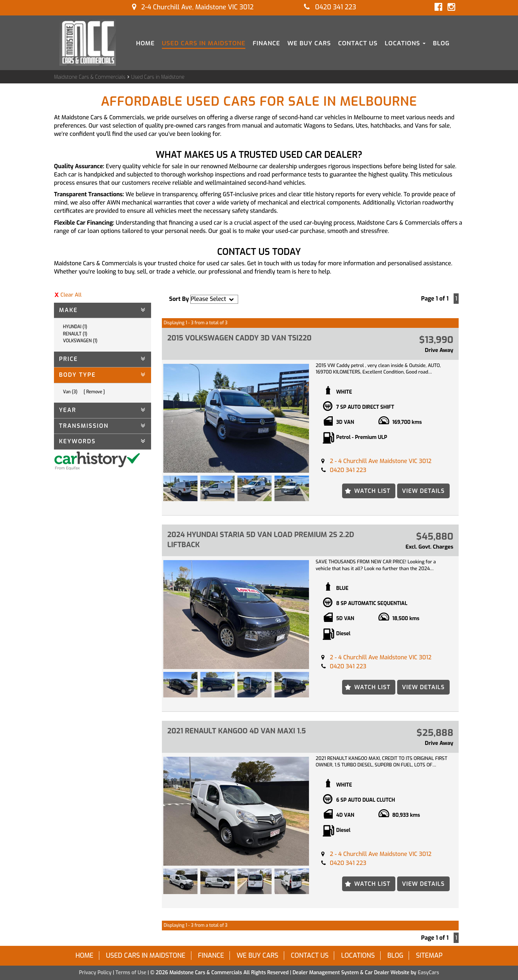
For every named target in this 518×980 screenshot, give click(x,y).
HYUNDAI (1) (75, 327)
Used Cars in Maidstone (204, 43)
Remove (94, 392)
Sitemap (429, 956)
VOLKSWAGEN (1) (80, 341)
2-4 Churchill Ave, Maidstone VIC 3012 (193, 7)
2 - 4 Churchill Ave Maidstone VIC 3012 (381, 461)
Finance (266, 43)
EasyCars (428, 973)
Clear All (71, 295)
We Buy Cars (309, 43)
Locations (405, 43)
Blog (441, 43)
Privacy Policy (96, 973)
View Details (423, 491)
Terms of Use (132, 973)
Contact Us (358, 43)
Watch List (372, 491)
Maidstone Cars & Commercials (90, 77)
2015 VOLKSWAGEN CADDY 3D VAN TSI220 (239, 338)
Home (145, 43)
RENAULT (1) (75, 334)
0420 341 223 (330, 7)
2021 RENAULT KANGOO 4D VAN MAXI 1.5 (237, 731)
